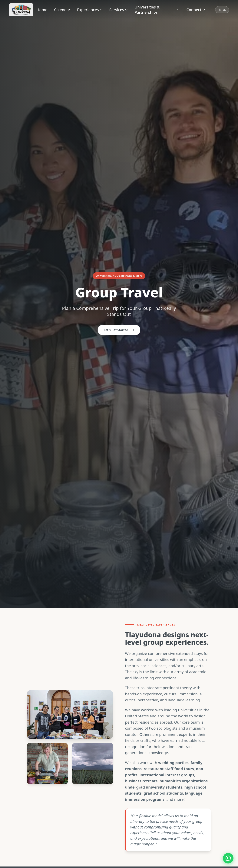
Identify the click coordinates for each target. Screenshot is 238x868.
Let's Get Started (119, 330)
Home (42, 10)
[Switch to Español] (222, 10)
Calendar (62, 10)
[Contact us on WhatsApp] (228, 858)
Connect (196, 10)
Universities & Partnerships (157, 10)
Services (119, 10)
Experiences (90, 10)
